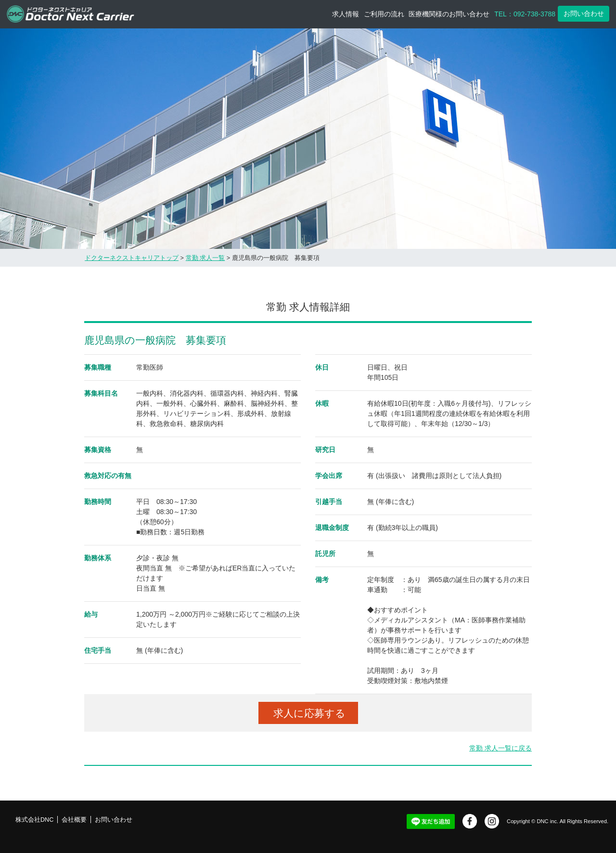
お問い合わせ (584, 13)
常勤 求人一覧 (205, 258)
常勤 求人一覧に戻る (500, 748)
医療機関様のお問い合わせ (449, 14)
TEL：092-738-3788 (525, 14)
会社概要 (74, 820)
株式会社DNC (34, 820)
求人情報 (346, 14)
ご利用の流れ (384, 14)
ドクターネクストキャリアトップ (132, 258)
